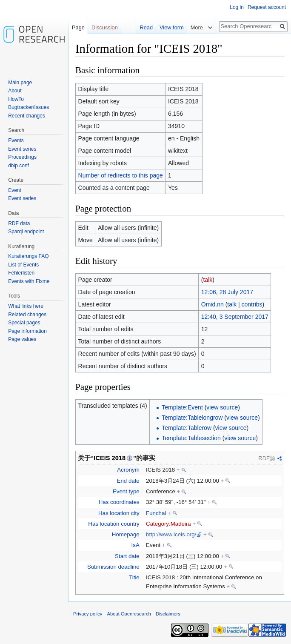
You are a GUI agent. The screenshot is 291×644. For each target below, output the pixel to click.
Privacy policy (88, 614)
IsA (136, 545)
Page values (22, 339)
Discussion (105, 27)
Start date (127, 556)
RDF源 (267, 458)
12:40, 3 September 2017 (235, 317)
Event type (126, 491)
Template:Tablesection (191, 438)
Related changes (27, 315)
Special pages (24, 323)
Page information (27, 331)
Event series (22, 149)
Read (145, 27)
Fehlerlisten (21, 273)
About (15, 91)
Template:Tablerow (187, 428)
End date (128, 481)
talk (208, 280)
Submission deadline (113, 567)
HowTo (16, 99)
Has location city (119, 513)
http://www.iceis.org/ (171, 534)
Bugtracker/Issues (29, 107)
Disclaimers (168, 614)
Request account (267, 7)
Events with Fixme (29, 281)
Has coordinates (119, 502)
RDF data (19, 223)
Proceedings (22, 157)
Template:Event (182, 407)
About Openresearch (129, 614)
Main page (20, 83)
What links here (26, 306)
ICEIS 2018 (110, 458)
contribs (252, 304)
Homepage (126, 534)
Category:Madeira (168, 524)
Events (16, 140)
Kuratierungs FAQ (28, 256)
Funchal (156, 513)
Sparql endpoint (26, 232)
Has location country (114, 524)
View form (171, 27)
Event (15, 190)
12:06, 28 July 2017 (227, 292)
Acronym (128, 470)
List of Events (23, 265)
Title (134, 577)
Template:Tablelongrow (192, 418)
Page (78, 27)
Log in (237, 7)
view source (222, 407)
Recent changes (27, 116)
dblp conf (19, 166)
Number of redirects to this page (121, 175)
